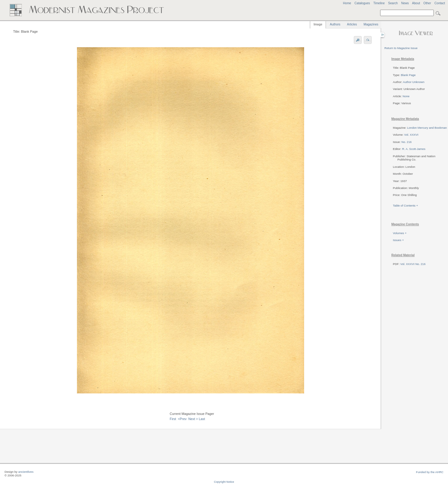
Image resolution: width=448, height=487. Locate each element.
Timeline (379, 3)
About (416, 3)
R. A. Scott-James (414, 149)
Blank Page (408, 75)
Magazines (371, 24)
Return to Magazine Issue (401, 48)
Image (318, 24)
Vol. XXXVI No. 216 (413, 264)
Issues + (398, 240)
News (405, 3)
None (406, 96)
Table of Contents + (405, 205)
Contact (440, 3)
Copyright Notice (224, 482)
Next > (193, 419)
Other (427, 3)
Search (393, 3)
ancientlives (26, 472)
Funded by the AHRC (430, 472)
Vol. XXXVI (411, 135)
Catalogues (362, 3)
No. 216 (407, 142)
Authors (335, 24)
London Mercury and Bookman (427, 128)
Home (347, 3)
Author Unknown (414, 82)
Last (202, 419)
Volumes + (400, 233)
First (173, 419)
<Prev (182, 419)
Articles (352, 24)
